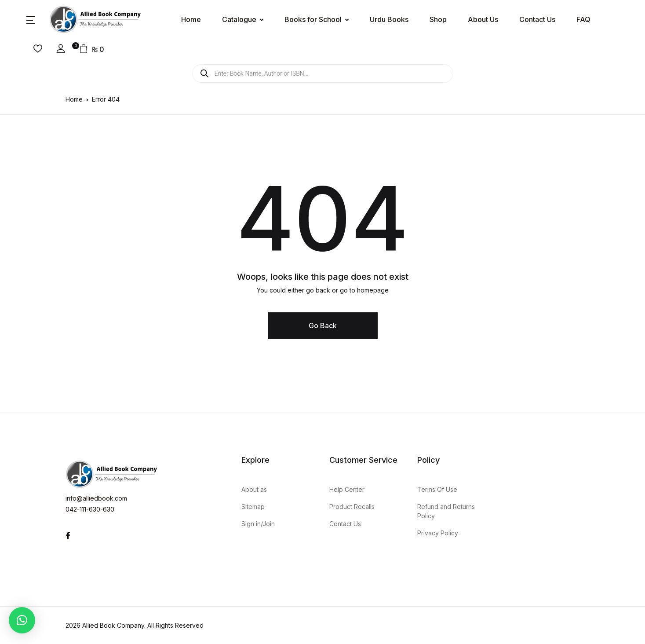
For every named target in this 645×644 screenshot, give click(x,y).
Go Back (323, 326)
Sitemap (253, 507)
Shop (438, 19)
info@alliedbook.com (96, 498)
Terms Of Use (437, 489)
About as (254, 489)
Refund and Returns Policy (446, 511)
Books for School (313, 19)
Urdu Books (389, 19)
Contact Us (537, 19)
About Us (483, 19)
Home (191, 19)
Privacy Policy (438, 533)
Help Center (347, 489)
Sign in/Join (258, 524)
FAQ (583, 19)
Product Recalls (352, 507)
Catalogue (239, 19)
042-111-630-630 (90, 509)
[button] (31, 19)
